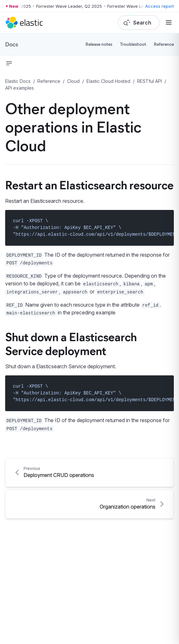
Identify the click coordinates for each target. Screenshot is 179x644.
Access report (159, 6)
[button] (9, 63)
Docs (12, 44)
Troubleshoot (133, 44)
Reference (164, 44)
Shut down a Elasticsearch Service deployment (71, 343)
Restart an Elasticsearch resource (89, 184)
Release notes (99, 44)
